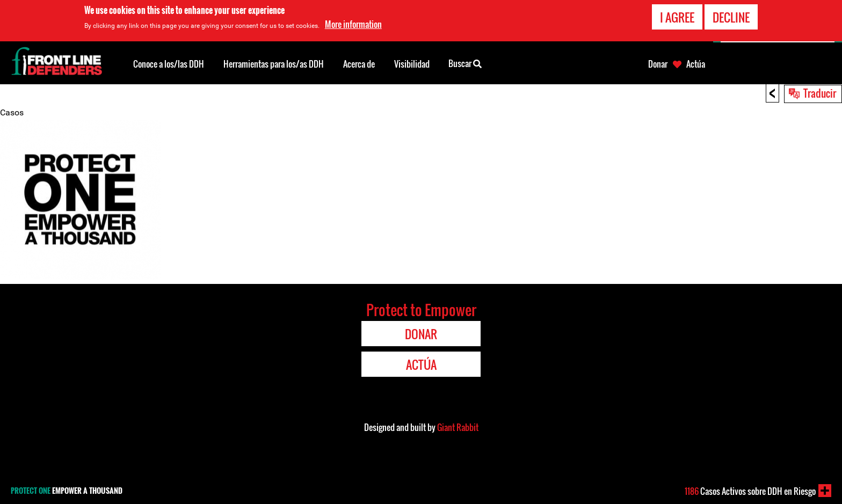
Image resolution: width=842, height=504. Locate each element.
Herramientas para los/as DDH (274, 64)
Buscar (465, 63)
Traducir (820, 93)
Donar (658, 64)
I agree (677, 17)
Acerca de (359, 64)
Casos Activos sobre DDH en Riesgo (750, 491)
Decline (731, 17)
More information (353, 24)
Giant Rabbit (458, 427)
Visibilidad (412, 64)
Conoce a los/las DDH (169, 64)
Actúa (696, 64)
